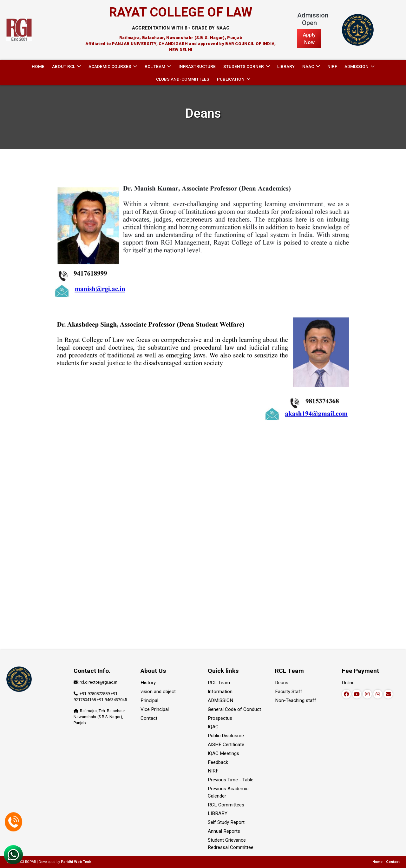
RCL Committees (226, 805)
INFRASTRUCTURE (197, 66)
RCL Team (219, 683)
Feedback (218, 762)
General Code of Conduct (234, 709)
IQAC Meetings (223, 753)
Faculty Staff (289, 692)
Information (220, 692)
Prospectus (220, 718)
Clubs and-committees (183, 79)
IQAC (213, 727)
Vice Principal (155, 709)
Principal (149, 700)
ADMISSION (220, 700)
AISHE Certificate (226, 745)
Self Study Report (226, 822)
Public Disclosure (226, 736)
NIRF (332, 66)
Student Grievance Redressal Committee (231, 844)
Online (348, 683)
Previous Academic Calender (228, 792)
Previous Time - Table (231, 780)
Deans (282, 683)
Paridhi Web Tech (76, 862)
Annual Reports (224, 831)
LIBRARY (286, 66)
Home (38, 66)
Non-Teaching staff (296, 700)
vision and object (158, 692)
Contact (149, 718)
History (148, 683)
